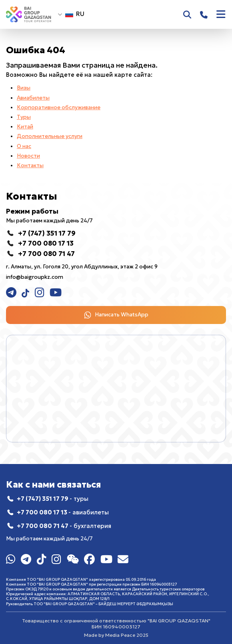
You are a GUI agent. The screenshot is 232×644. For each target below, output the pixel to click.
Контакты (30, 165)
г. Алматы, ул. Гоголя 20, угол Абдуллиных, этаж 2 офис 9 (82, 267)
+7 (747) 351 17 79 (53, 499)
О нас (24, 146)
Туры (24, 117)
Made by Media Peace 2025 (116, 635)
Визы (24, 88)
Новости (28, 156)
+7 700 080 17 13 (63, 513)
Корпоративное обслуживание (59, 107)
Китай (25, 127)
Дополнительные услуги (50, 136)
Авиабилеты (33, 98)
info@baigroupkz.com (35, 277)
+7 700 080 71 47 (64, 526)
